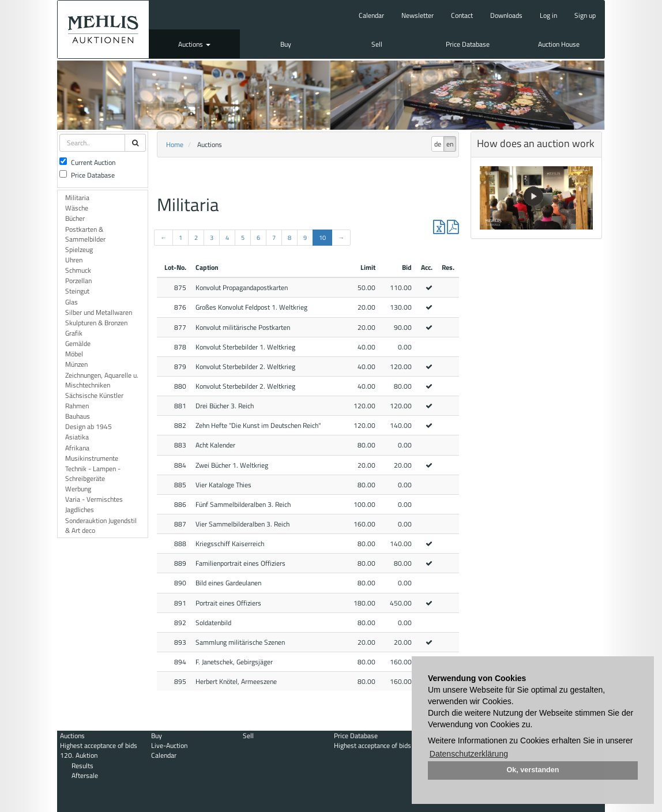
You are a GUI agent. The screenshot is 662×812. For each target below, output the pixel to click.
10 (322, 238)
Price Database (468, 44)
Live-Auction (169, 745)
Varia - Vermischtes (94, 499)
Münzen (76, 364)
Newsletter (417, 15)
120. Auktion (79, 755)
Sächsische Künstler (94, 395)
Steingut (77, 291)
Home (175, 144)
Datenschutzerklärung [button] (469, 754)
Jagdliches (80, 510)
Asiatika (77, 437)
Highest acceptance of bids (99, 745)
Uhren (74, 260)
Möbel (74, 354)
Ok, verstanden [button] (533, 770)
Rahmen (77, 406)
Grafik (74, 333)
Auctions (194, 44)
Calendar (371, 15)
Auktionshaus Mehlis (103, 29)
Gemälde (78, 343)
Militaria (77, 198)
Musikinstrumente (92, 458)
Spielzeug (79, 249)
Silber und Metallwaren (99, 312)
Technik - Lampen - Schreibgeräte (93, 473)
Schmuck (78, 270)
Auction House (559, 44)
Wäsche (77, 208)
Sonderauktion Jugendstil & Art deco (101, 525)
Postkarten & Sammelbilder (85, 234)
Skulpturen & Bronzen (96, 323)
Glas (72, 302)
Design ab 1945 (89, 426)
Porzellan (78, 281)
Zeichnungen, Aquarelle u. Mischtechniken (102, 380)
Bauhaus (78, 416)
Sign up (585, 15)
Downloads (506, 15)
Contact (462, 15)
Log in (548, 15)
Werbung (78, 489)
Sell (377, 44)
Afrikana (77, 448)
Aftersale (85, 775)
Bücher (75, 218)
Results (82, 766)
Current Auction (87, 162)
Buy (286, 44)
